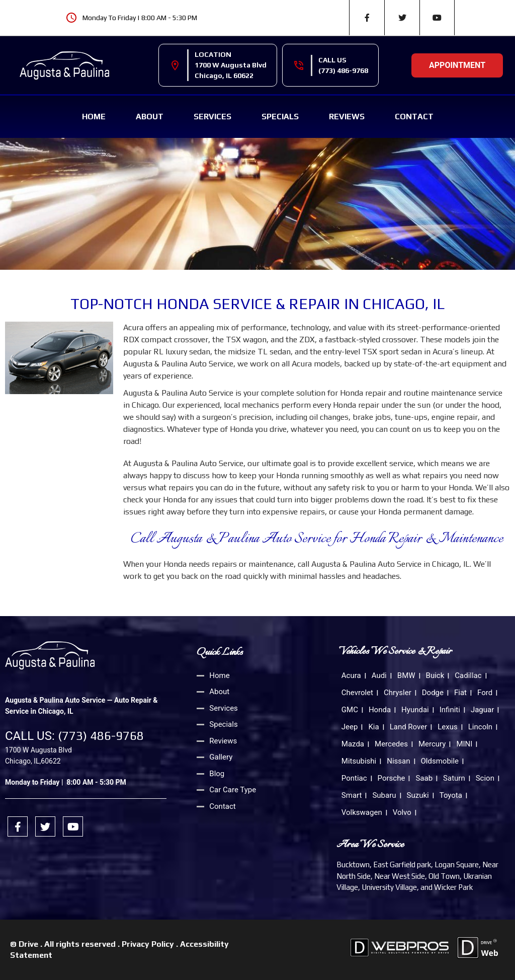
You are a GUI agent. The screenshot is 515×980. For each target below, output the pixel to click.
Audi (379, 675)
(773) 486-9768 (343, 70)
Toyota (451, 795)
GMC (350, 710)
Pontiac (354, 778)
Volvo (402, 812)
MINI (464, 744)
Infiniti (450, 710)
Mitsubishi (359, 761)
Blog (217, 774)
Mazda (353, 744)
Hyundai (415, 710)
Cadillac (468, 675)
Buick (435, 675)
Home (94, 117)
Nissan (398, 761)
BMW (406, 675)
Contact (414, 117)
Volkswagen (362, 812)
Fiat (460, 693)
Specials (280, 117)
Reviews (347, 117)
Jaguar (482, 710)
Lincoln (480, 727)
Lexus (448, 727)
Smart (352, 795)
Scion (485, 778)
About (150, 117)
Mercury (432, 744)
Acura (351, 675)
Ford (485, 693)
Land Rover (409, 727)
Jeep (350, 727)
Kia (373, 727)
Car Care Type (233, 790)
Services (212, 117)
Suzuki (418, 795)
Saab (424, 778)
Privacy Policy (148, 944)
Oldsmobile (440, 761)
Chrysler (398, 693)
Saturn (454, 778)
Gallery (221, 757)
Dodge (433, 693)
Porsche (392, 778)
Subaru (384, 795)
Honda (380, 710)
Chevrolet (357, 693)
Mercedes (391, 744)
